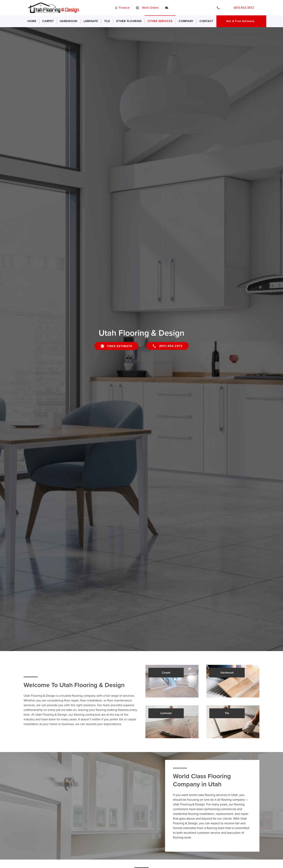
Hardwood (69, 21)
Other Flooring (129, 21)
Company (186, 21)
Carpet (48, 21)
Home (32, 21)
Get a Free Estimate (240, 21)
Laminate (91, 21)
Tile (107, 21)
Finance (122, 8)
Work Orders (147, 8)
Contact (206, 21)
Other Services (160, 21)
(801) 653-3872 (238, 8)
